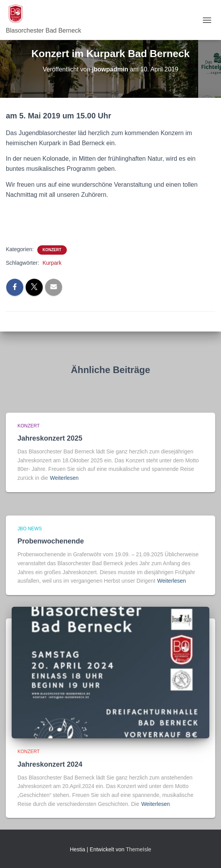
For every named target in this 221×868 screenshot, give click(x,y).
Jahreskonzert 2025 (50, 438)
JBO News (30, 529)
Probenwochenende (51, 541)
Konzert (52, 250)
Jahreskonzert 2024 (50, 764)
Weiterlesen (64, 478)
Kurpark (52, 263)
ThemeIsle (138, 849)
